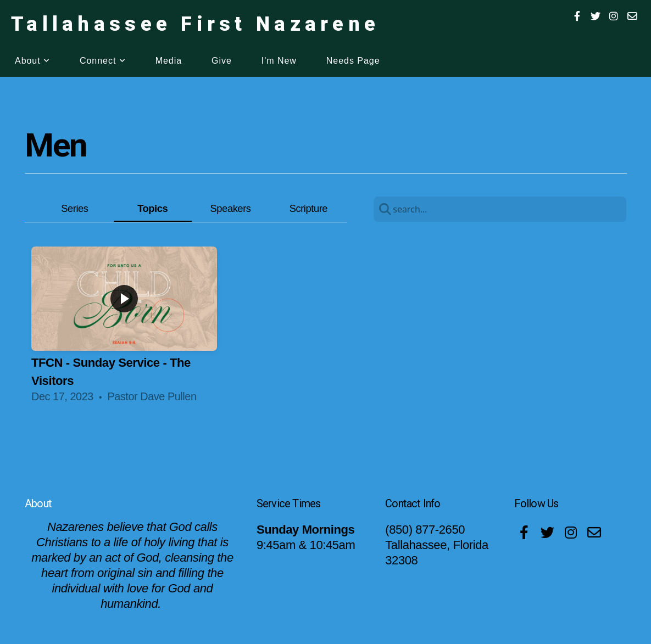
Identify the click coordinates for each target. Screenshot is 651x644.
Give (222, 61)
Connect (103, 61)
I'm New (279, 61)
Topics (152, 208)
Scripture (309, 208)
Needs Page (353, 61)
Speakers (231, 208)
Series (74, 208)
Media (169, 61)
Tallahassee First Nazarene (195, 24)
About (32, 61)
